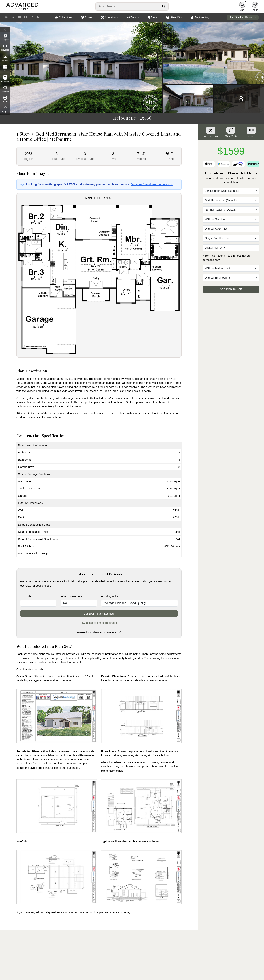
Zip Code (26, 596)
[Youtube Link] (19, 17)
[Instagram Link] (13, 17)
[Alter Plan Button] (211, 130)
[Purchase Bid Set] (251, 130)
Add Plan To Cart (231, 289)
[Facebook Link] (26, 17)
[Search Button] (164, 6)
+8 (239, 99)
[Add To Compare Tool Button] (231, 130)
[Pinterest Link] (7, 17)
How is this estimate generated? (99, 623)
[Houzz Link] (38, 17)
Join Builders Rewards (243, 17)
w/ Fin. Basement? (72, 596)
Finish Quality (110, 596)
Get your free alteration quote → (152, 184)
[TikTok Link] (32, 17)
